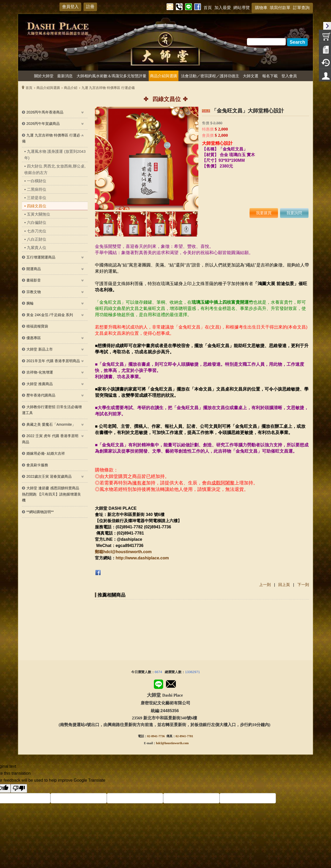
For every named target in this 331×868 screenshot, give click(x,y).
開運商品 (34, 269)
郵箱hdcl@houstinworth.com (123, 552)
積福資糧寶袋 (37, 326)
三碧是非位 (37, 198)
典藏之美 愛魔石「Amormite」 (51, 424)
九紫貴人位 (37, 248)
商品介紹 (71, 88)
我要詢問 (294, 213)
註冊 (90, 7)
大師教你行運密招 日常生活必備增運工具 (52, 410)
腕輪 (30, 303)
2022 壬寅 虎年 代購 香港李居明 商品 (50, 439)
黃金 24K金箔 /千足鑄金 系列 (50, 315)
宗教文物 (34, 292)
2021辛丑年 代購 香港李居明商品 (53, 361)
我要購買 (264, 213)
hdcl (159, 740)
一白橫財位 (37, 181)
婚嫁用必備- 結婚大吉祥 (46, 453)
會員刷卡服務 (37, 465)
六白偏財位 (37, 222)
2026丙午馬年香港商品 (45, 112)
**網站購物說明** (40, 512)
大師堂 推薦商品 (40, 384)
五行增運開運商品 (41, 257)
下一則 (303, 585)
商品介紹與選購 (48, 88)
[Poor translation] (19, 785)
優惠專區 (34, 338)
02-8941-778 (184, 733)
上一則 (265, 585)
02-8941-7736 (156, 733)
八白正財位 (37, 239)
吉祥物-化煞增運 (40, 372)
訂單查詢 (301, 8)
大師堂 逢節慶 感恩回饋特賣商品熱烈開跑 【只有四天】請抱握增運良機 (51, 494)
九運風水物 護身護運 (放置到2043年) (55, 155)
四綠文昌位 (37, 206)
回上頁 (284, 585)
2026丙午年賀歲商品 (43, 124)
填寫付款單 (280, 8)
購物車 (261, 8)
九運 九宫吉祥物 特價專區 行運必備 (108, 88)
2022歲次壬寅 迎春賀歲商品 (49, 476)
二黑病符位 (37, 189)
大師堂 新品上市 (40, 349)
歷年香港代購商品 (41, 395)
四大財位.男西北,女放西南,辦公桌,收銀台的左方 (55, 169)
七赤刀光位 (37, 231)
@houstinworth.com (175, 740)
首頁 (29, 88)
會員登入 (70, 7)
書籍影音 (34, 280)
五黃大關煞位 (39, 214)
